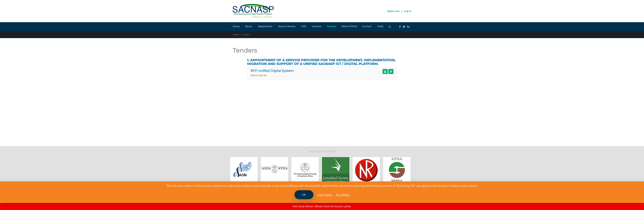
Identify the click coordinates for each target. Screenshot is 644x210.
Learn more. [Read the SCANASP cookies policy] (325, 195)
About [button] (249, 26)
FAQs (380, 26)
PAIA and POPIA (264, 152)
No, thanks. (343, 195)
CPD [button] (304, 26)
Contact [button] (367, 26)
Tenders (331, 26)
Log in (408, 11)
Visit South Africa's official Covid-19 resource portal (322, 206)
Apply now (393, 11)
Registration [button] (265, 26)
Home (236, 26)
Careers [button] (317, 26)
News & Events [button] (287, 26)
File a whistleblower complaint (294, 152)
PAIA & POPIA (349, 26)
